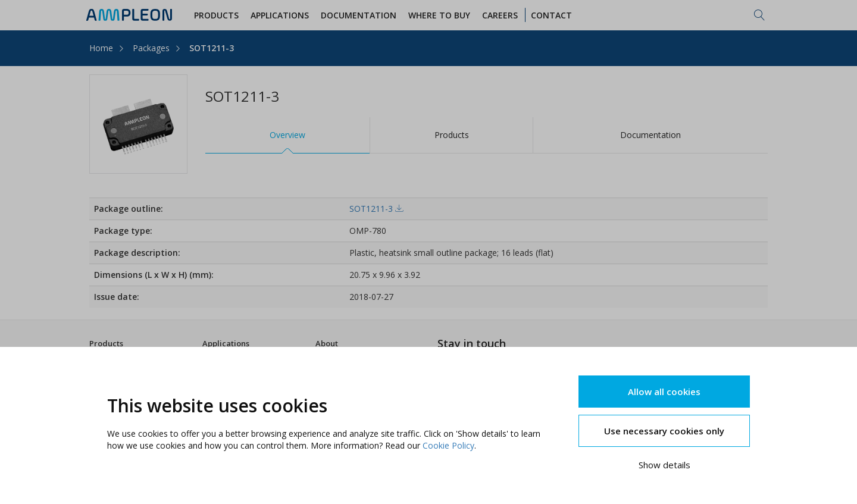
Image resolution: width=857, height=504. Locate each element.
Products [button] (216, 15)
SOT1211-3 (212, 48)
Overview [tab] (287, 135)
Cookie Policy (448, 445)
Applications (226, 343)
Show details (664, 465)
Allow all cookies (664, 392)
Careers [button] (500, 15)
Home (101, 48)
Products (106, 343)
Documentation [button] (359, 15)
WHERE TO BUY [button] (439, 15)
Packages (151, 48)
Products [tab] (452, 135)
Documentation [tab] (650, 135)
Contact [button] (551, 15)
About (327, 343)
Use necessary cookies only (664, 431)
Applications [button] (280, 15)
